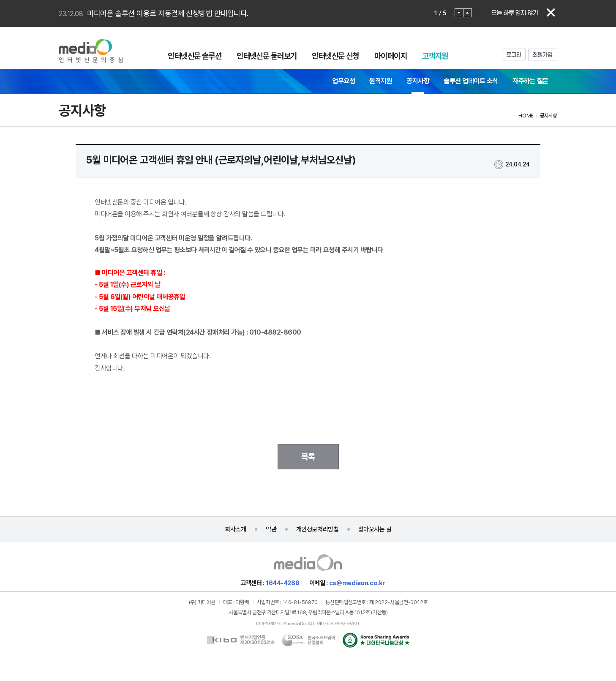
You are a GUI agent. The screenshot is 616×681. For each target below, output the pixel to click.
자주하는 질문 (530, 81)
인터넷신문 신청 (335, 56)
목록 (308, 457)
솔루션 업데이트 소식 (471, 81)
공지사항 (418, 81)
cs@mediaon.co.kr (357, 583)
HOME (526, 116)
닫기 (551, 13)
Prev (459, 13)
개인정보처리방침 (317, 529)
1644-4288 (282, 583)
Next (467, 13)
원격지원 (381, 81)
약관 (271, 529)
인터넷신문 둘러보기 (267, 56)
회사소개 (235, 529)
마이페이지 (391, 56)
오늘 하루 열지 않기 (515, 13)
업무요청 (343, 81)
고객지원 (435, 56)
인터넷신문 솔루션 (195, 56)
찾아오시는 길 (375, 529)
